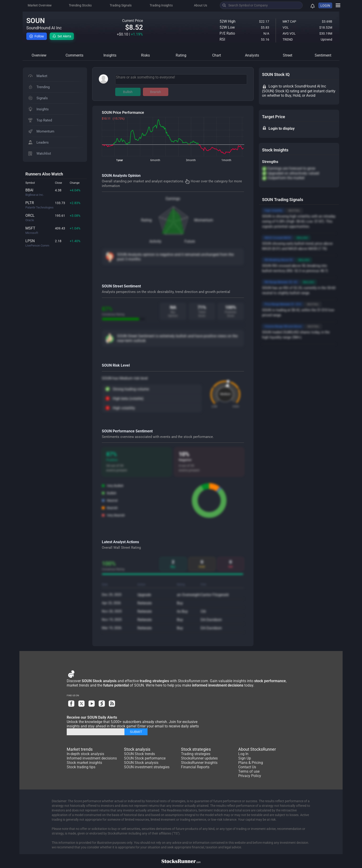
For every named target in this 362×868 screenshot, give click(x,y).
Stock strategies (196, 749)
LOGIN (325, 6)
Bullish (128, 92)
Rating (146, 220)
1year (119, 160)
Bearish (155, 92)
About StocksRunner (257, 749)
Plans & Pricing (251, 763)
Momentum (204, 220)
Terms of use (249, 771)
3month (191, 160)
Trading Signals (121, 5)
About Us (201, 5)
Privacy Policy (250, 776)
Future (190, 241)
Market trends (80, 749)
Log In (243, 754)
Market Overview (40, 5)
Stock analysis (137, 749)
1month (226, 160)
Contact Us (247, 767)
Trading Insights (161, 5)
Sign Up (245, 758)
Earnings (173, 199)
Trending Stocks (80, 5)
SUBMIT (136, 732)
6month (155, 160)
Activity (155, 241)
